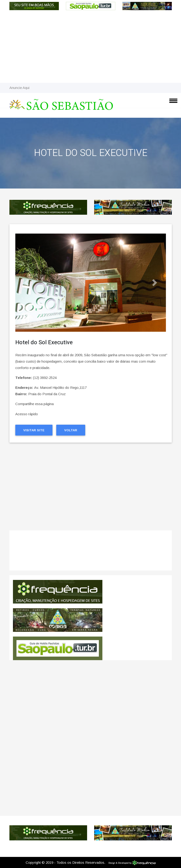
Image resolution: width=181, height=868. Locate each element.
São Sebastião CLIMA (91, 553)
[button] (27, 283)
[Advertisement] (90, 47)
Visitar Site (34, 430)
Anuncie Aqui (19, 88)
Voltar (71, 430)
